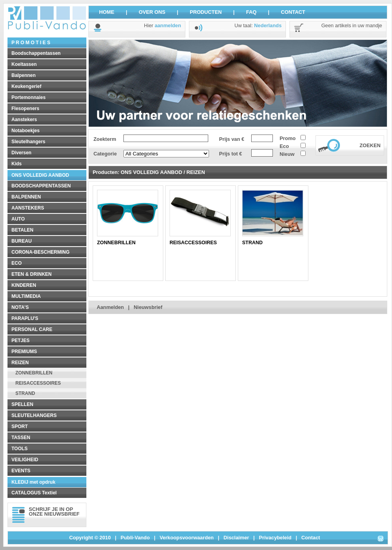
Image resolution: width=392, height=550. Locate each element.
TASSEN (21, 438)
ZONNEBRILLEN (34, 373)
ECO (17, 263)
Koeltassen (24, 64)
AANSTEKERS (28, 208)
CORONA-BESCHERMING (40, 252)
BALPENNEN (26, 197)
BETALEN (22, 230)
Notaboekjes (25, 131)
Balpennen (23, 75)
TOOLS (20, 449)
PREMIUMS (24, 352)
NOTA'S (20, 307)
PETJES (21, 340)
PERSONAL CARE (32, 329)
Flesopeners (25, 109)
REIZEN (20, 363)
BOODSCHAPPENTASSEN (41, 186)
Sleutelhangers (28, 142)
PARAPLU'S (25, 318)
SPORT (20, 427)
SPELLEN (22, 404)
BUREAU (21, 241)
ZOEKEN (370, 145)
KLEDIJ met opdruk (33, 482)
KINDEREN (24, 285)
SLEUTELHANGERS (34, 415)
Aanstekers (24, 120)
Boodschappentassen (36, 53)
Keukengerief (26, 86)
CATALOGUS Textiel (34, 493)
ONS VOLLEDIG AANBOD (40, 175)
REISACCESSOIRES (38, 383)
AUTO (18, 219)
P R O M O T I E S (31, 43)
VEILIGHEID (25, 460)
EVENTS (21, 471)
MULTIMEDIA (26, 296)
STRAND (25, 393)
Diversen (21, 153)
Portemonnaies (29, 97)
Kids (17, 164)
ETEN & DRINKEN (32, 274)
